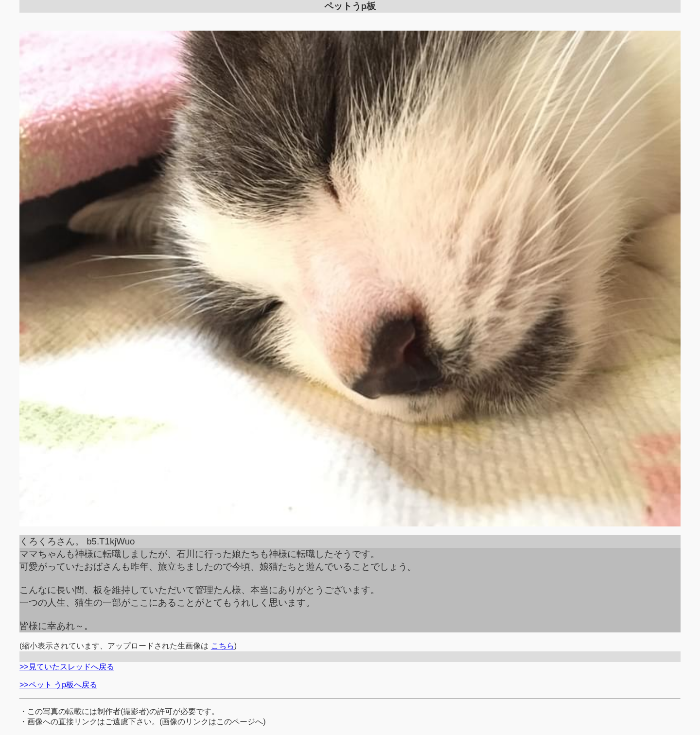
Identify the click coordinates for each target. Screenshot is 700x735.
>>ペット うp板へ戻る (58, 685)
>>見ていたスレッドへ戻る (67, 667)
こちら (223, 646)
